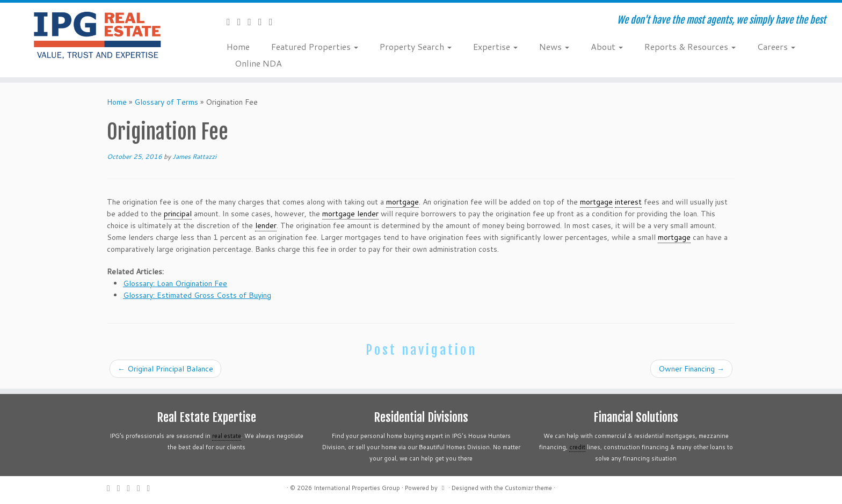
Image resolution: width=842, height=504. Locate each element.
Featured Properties (315, 46)
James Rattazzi (194, 156)
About (607, 46)
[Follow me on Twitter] (243, 21)
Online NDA (258, 63)
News (554, 46)
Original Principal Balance (165, 369)
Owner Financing (691, 369)
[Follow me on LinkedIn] (274, 21)
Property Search (416, 46)
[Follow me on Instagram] (264, 21)
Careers (776, 46)
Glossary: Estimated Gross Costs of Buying (197, 295)
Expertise (495, 46)
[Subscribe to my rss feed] (232, 21)
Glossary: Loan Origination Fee (175, 283)
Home (238, 46)
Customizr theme (528, 488)
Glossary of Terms (166, 102)
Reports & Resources (690, 46)
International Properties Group (357, 488)
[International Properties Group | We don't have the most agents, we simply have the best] (97, 35)
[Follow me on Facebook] (253, 21)
